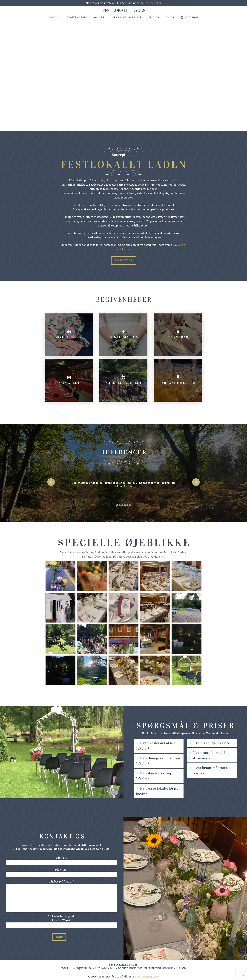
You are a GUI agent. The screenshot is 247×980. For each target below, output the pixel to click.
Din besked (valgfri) (62, 884)
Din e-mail (62, 872)
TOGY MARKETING (147, 976)
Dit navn (62, 860)
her (163, 557)
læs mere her (153, 3)
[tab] (159, 746)
